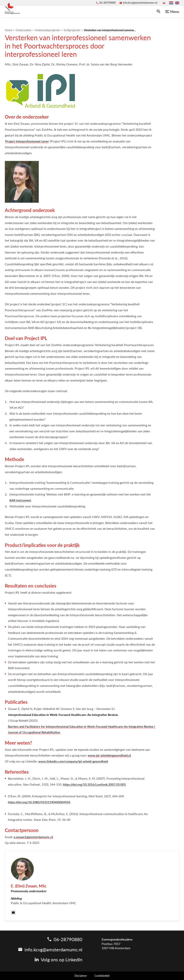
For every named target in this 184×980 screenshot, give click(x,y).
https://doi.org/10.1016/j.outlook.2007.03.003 (94, 784)
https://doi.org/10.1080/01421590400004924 (39, 802)
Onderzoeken (24, 30)
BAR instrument (20, 500)
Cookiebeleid (102, 976)
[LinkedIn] (164, 3)
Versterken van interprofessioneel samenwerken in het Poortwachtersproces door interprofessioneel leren (110, 30)
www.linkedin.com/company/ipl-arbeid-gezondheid (73, 761)
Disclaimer (81, 976)
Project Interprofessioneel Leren (27, 141)
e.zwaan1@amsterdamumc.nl (33, 837)
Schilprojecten (72, 30)
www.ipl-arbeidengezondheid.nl (109, 755)
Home (8, 30)
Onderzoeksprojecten (48, 30)
